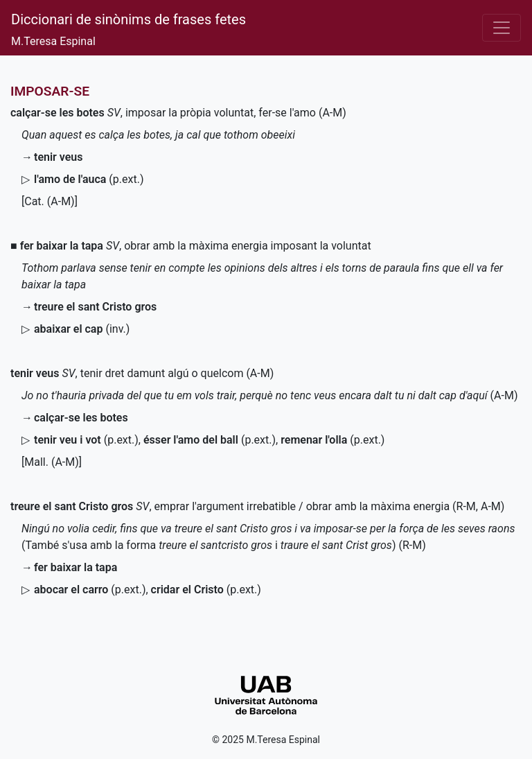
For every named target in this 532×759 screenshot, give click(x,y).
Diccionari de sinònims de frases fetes (128, 19)
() (89, 179)
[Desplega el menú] (502, 28)
